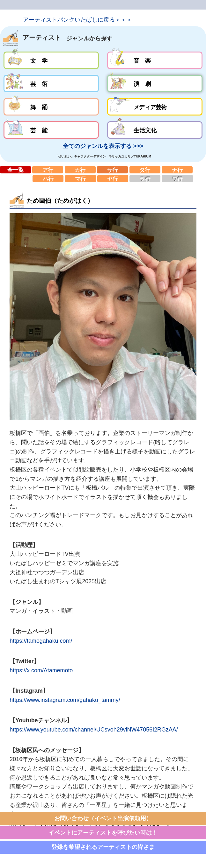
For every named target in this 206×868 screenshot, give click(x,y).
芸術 (51, 84)
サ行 (112, 170)
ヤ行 (113, 179)
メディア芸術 (155, 107)
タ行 (145, 170)
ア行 (48, 170)
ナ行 (177, 170)
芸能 (51, 130)
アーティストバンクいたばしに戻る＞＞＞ (77, 20)
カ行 (80, 170)
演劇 (155, 84)
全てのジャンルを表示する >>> (103, 146)
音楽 (155, 60)
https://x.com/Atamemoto (41, 670)
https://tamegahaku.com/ (41, 641)
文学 (51, 60)
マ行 (81, 179)
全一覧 (15, 170)
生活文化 (155, 130)
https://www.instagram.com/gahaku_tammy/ (65, 700)
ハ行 (48, 179)
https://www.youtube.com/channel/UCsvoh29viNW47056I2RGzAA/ (94, 730)
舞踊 (51, 107)
